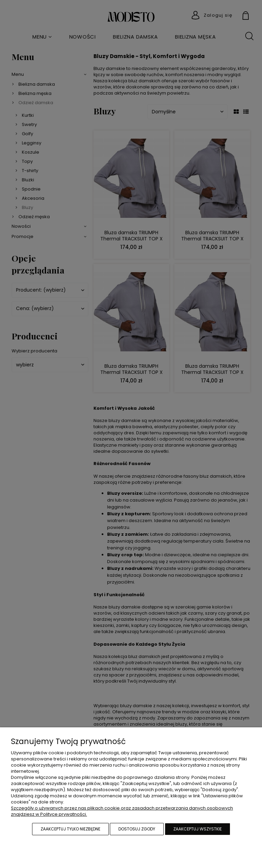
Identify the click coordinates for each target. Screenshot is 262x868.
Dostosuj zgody (137, 829)
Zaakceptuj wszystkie (198, 829)
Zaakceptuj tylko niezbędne (70, 829)
